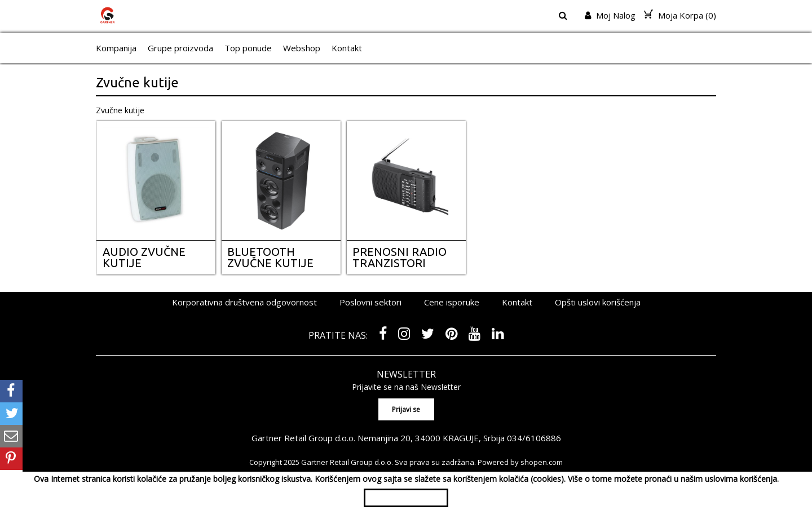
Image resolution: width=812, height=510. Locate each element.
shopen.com (542, 462)
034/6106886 (534, 438)
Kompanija (116, 48)
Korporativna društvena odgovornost (244, 302)
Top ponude (248, 48)
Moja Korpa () (680, 15)
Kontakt (347, 48)
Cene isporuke (452, 302)
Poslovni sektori (370, 302)
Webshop (302, 48)
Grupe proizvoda (180, 48)
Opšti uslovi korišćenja (598, 302)
